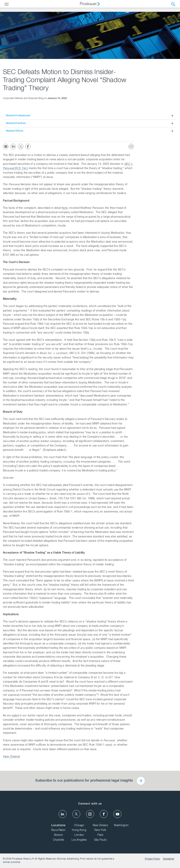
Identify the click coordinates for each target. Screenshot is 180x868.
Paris (100, 835)
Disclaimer (169, 859)
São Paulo (100, 840)
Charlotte (58, 840)
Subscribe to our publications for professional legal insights (84, 781)
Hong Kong (79, 830)
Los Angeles (79, 840)
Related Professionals (18, 116)
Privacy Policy (152, 859)
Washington (121, 826)
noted (15, 716)
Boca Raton (59, 830)
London (79, 835)
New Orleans (100, 826)
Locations (58, 826)
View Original (11, 757)
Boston (59, 835)
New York (100, 830)
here (65, 208)
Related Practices (16, 123)
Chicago (79, 826)
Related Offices (15, 131)
